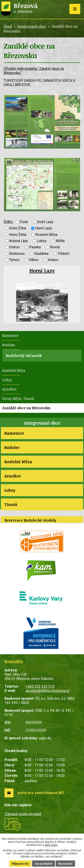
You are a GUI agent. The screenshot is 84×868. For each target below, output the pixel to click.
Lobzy (42, 241)
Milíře (60, 241)
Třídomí (64, 254)
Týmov (14, 260)
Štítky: (8, 222)
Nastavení (65, 864)
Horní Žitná (18, 235)
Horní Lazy (44, 228)
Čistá (24, 222)
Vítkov (34, 260)
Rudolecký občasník (24, 356)
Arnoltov (9, 389)
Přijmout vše (20, 864)
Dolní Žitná (18, 228)
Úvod (8, 26)
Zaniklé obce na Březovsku (26, 408)
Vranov (53, 260)
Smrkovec (17, 254)
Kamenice (10, 335)
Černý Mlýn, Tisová (18, 399)
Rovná (55, 247)
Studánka (41, 254)
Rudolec (9, 345)
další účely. (51, 845)
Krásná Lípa (18, 241)
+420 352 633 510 (40, 686)
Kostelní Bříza (46, 235)
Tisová (11, 504)
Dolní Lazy (45, 222)
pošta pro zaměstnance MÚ (41, 793)
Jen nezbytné (44, 864)
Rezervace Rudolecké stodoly (30, 520)
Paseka (35, 247)
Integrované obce (32, 26)
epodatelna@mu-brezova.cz (47, 691)
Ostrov (14, 247)
